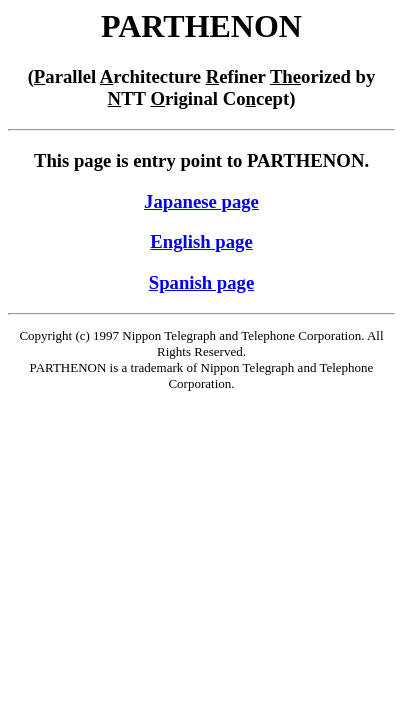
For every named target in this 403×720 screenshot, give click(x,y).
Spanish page (202, 282)
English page (201, 241)
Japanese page (201, 201)
